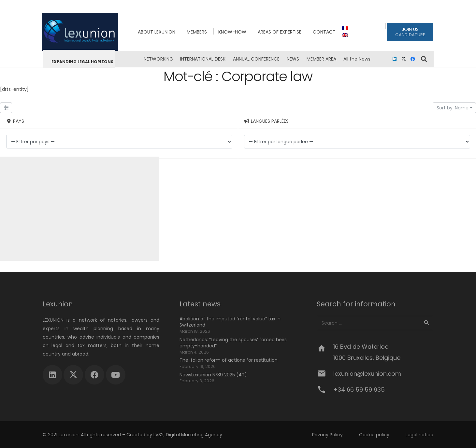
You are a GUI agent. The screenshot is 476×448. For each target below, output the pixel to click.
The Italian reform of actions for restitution (229, 360)
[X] (404, 59)
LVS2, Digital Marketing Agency (188, 435)
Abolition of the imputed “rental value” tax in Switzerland (230, 322)
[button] (424, 59)
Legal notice (419, 435)
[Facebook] (413, 59)
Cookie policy (374, 435)
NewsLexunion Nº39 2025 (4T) (213, 375)
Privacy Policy (327, 435)
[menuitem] (346, 28)
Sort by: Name (453, 108)
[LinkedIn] (395, 59)
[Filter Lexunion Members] (6, 108)
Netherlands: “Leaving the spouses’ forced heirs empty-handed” (233, 343)
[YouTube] (116, 375)
